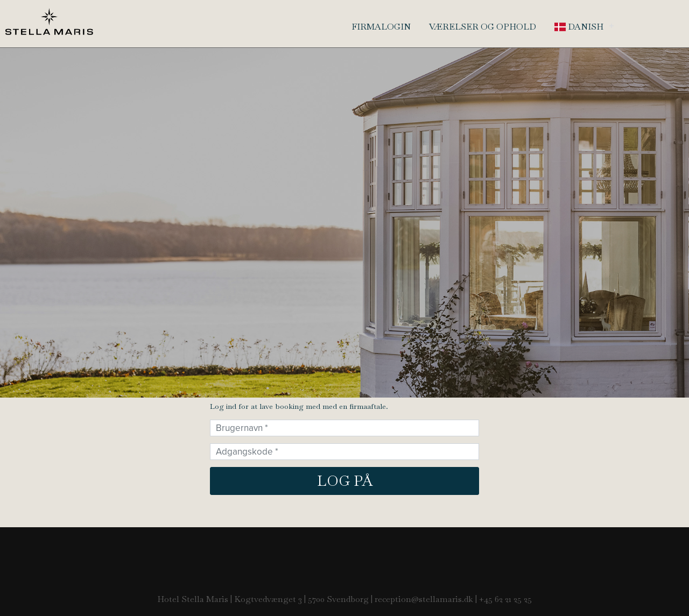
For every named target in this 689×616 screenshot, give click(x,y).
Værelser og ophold (483, 27)
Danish (579, 27)
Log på (345, 481)
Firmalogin (381, 27)
